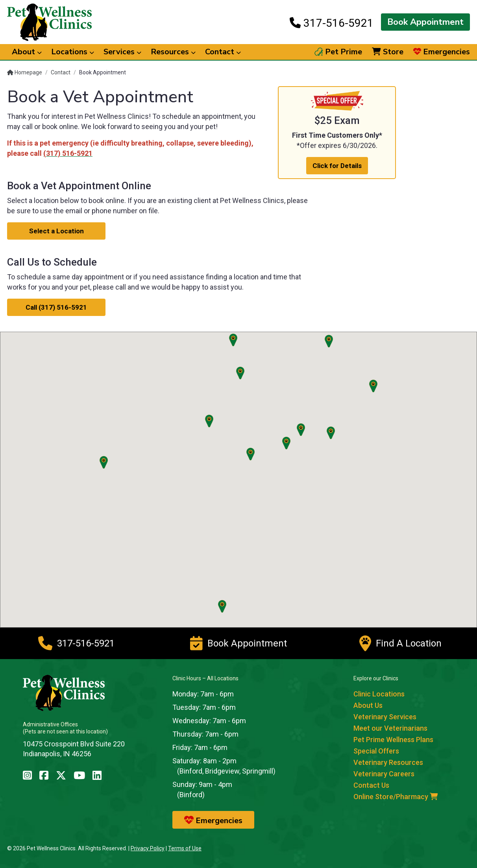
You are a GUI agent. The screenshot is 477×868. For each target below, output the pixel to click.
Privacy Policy (148, 848)
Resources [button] (173, 52)
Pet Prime (338, 52)
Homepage (25, 72)
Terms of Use (185, 848)
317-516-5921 (332, 23)
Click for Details (337, 166)
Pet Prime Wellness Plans (393, 740)
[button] (301, 430)
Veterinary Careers (384, 774)
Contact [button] (223, 52)
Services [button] (122, 52)
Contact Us (371, 785)
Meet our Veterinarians (390, 728)
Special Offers (376, 751)
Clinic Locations (379, 694)
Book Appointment (425, 22)
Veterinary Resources (388, 762)
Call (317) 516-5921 (56, 307)
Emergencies (442, 52)
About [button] (27, 52)
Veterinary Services (385, 717)
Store (388, 52)
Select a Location (56, 231)
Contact (61, 72)
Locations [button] (73, 52)
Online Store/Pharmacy (396, 797)
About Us (368, 705)
